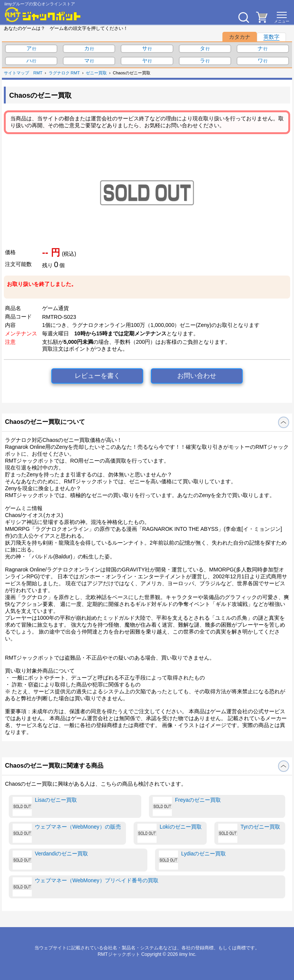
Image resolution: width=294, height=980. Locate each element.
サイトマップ (16, 73)
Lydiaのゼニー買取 (192, 860)
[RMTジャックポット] (43, 15)
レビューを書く (97, 376)
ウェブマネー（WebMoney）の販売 (67, 833)
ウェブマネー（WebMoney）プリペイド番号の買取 (86, 887)
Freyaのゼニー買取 (187, 806)
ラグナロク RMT (64, 73)
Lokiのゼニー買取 (170, 833)
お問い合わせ (197, 376)
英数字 (271, 37)
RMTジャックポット (119, 954)
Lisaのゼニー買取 (45, 806)
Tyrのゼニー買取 (249, 833)
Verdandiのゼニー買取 (50, 860)
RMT (38, 73)
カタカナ (240, 37)
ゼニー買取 (96, 73)
